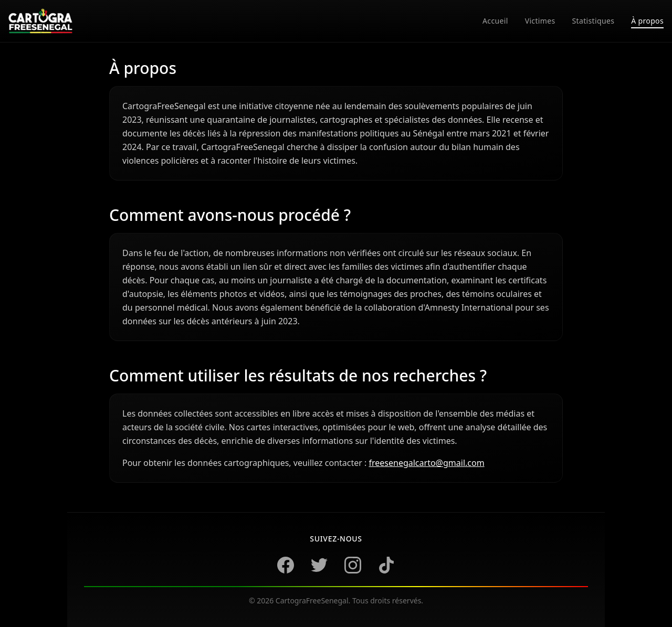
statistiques (594, 21)
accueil (495, 21)
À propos (647, 21)
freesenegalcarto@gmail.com (426, 463)
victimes (540, 21)
